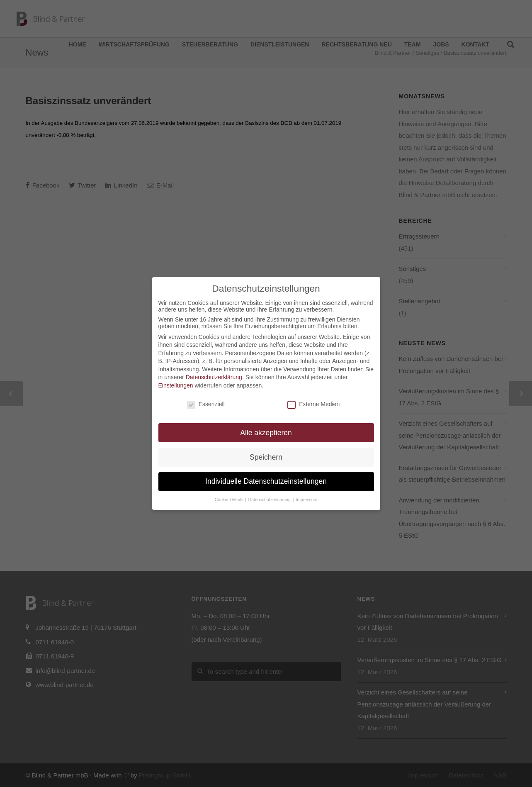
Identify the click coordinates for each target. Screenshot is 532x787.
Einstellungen (176, 385)
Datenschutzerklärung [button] (270, 499)
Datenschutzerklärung (214, 377)
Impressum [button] (306, 499)
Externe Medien (313, 404)
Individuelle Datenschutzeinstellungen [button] (266, 481)
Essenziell (206, 404)
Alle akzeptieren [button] (266, 433)
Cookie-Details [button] (230, 499)
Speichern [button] (266, 457)
